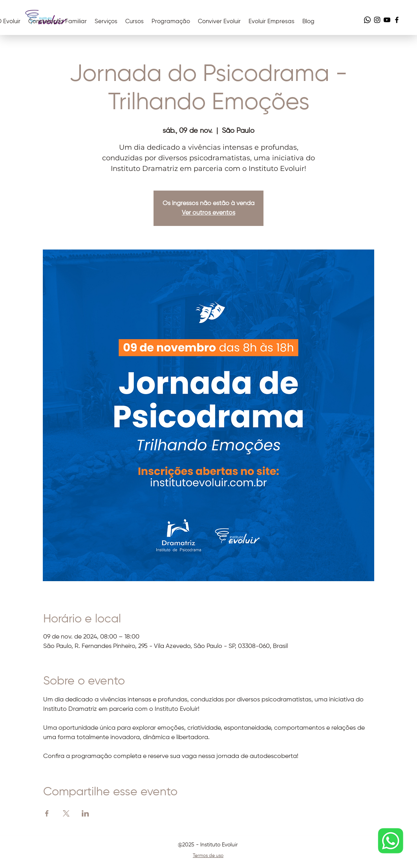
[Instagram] (377, 20)
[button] (219, 22)
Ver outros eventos (208, 213)
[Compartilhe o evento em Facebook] (47, 813)
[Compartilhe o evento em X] (66, 813)
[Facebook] (397, 20)
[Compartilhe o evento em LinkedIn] (85, 813)
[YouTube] (387, 20)
